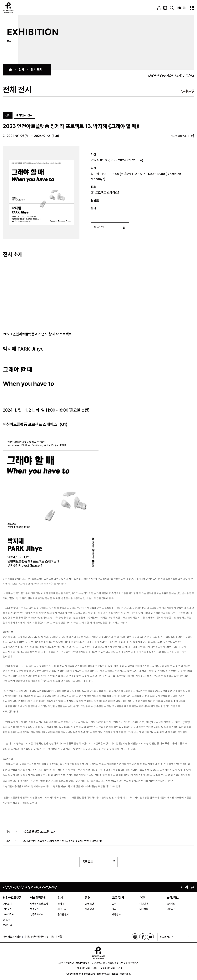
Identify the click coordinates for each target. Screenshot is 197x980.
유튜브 (150, 937)
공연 (88, 898)
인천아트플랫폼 (12, 898)
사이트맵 (192, 8)
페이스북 (143, 937)
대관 (142, 898)
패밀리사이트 (167, 937)
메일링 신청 (56, 937)
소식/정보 (173, 898)
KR (179, 8)
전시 (60, 898)
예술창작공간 (38, 898)
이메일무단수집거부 (36, 937)
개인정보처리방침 (12, 937)
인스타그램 (135, 937)
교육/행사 (118, 898)
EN (184, 8)
